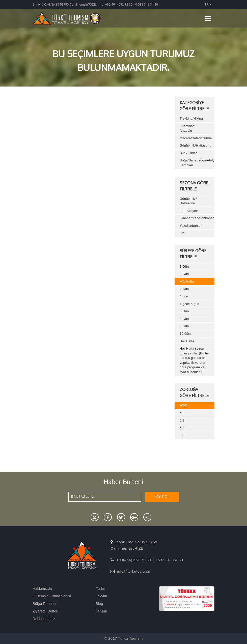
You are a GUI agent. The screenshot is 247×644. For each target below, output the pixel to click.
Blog (100, 604)
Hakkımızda (42, 589)
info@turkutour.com (134, 571)
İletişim (102, 611)
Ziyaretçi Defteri (46, 611)
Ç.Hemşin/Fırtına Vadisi (52, 596)
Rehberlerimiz (44, 619)
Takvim (102, 596)
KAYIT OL (162, 497)
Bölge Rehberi (44, 604)
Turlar (101, 589)
